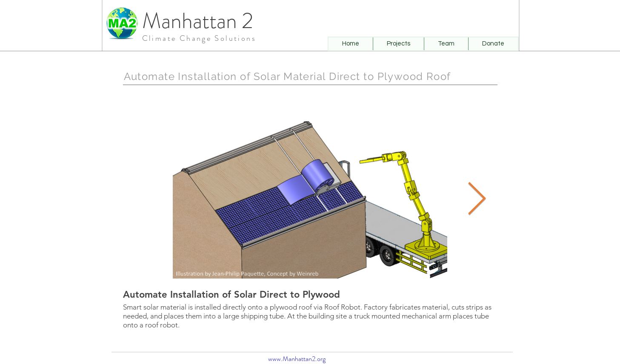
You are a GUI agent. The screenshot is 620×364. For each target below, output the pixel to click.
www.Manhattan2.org (297, 359)
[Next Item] (477, 200)
